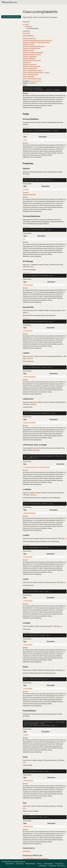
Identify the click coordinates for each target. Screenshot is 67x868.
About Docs (43, 866)
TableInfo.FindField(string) (31, 48)
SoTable (26, 189)
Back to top (61, 866)
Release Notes (30, 864)
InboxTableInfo (44, 467)
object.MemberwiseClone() (32, 79)
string (25, 140)
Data (40, 81)
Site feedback (48, 864)
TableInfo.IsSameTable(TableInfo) (34, 46)
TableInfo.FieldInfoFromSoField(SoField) (36, 42)
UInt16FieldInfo (28, 781)
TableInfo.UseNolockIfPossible (33, 52)
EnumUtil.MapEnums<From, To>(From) (36, 859)
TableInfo (29, 26)
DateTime (30, 358)
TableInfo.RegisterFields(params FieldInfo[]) (37, 40)
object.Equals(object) (30, 68)
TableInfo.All (27, 62)
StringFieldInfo (28, 285)
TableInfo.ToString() (29, 38)
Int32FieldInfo (28, 331)
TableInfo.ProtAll (28, 50)
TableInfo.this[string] (30, 64)
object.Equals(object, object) (33, 70)
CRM (37, 81)
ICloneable (26, 33)
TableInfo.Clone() (28, 44)
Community (20, 864)
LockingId (36, 450)
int (24, 239)
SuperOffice (32, 81)
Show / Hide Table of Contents (11, 17)
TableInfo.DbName (29, 58)
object (27, 24)
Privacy (39, 864)
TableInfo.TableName (30, 56)
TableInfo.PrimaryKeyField (32, 66)
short (24, 762)
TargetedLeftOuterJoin (31, 467)
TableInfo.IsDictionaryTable (32, 60)
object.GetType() (29, 77)
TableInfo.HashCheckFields (32, 54)
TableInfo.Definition (29, 195)
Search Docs (59, 864)
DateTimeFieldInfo (29, 377)
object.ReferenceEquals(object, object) (36, 72)
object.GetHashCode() (30, 74)
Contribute (52, 866)
